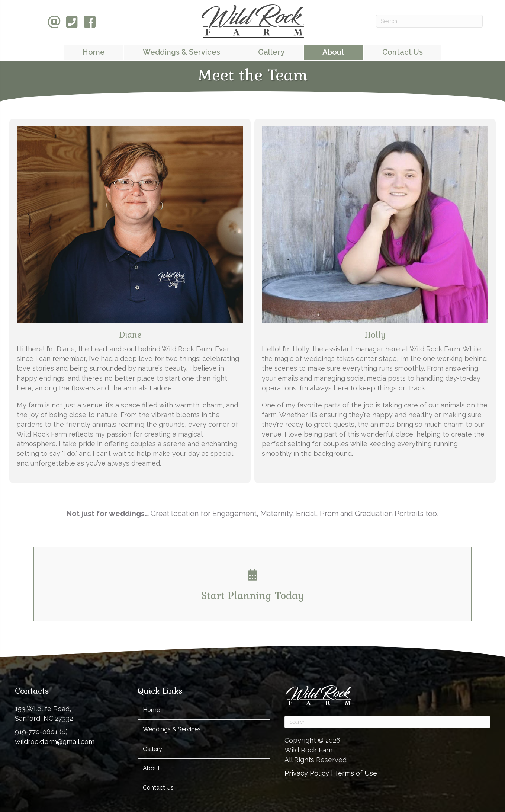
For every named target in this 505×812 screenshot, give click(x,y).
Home (151, 710)
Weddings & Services (172, 729)
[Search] (429, 21)
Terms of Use (356, 773)
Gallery (152, 749)
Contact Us (158, 788)
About (151, 768)
